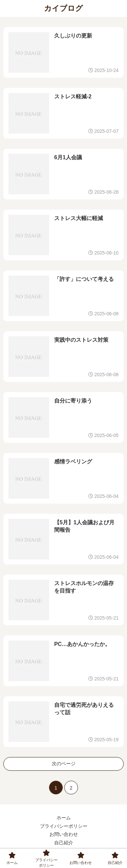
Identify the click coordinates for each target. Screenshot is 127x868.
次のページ (64, 764)
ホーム (64, 818)
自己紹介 (64, 843)
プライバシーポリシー (64, 826)
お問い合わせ (64, 834)
